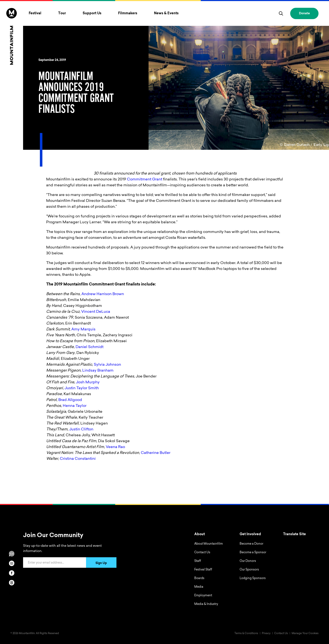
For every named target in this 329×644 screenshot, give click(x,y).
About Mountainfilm (209, 544)
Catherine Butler (156, 453)
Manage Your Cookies (305, 633)
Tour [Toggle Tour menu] (62, 13)
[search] (281, 13)
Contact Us (202, 553)
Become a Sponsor (253, 553)
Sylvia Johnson (107, 365)
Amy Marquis (83, 330)
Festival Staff (203, 570)
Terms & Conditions (246, 633)
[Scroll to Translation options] (12, 554)
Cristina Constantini (78, 459)
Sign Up (101, 563)
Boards (199, 578)
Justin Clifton (81, 430)
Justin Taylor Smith (82, 388)
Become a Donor (251, 544)
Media (199, 587)
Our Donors (248, 561)
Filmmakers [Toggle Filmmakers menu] (128, 13)
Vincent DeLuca (96, 312)
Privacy (266, 633)
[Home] (12, 36)
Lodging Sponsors (253, 578)
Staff (198, 561)
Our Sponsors (249, 570)
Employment (203, 596)
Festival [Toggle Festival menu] (35, 13)
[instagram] (12, 563)
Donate (304, 14)
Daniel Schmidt (89, 347)
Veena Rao (115, 447)
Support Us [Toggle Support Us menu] (92, 13)
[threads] (12, 583)
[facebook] (12, 573)
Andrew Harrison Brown (103, 294)
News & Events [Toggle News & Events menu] (166, 13)
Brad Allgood (70, 400)
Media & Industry (206, 604)
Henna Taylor (75, 406)
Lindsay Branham (98, 371)
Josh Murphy (88, 382)
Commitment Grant (145, 180)
